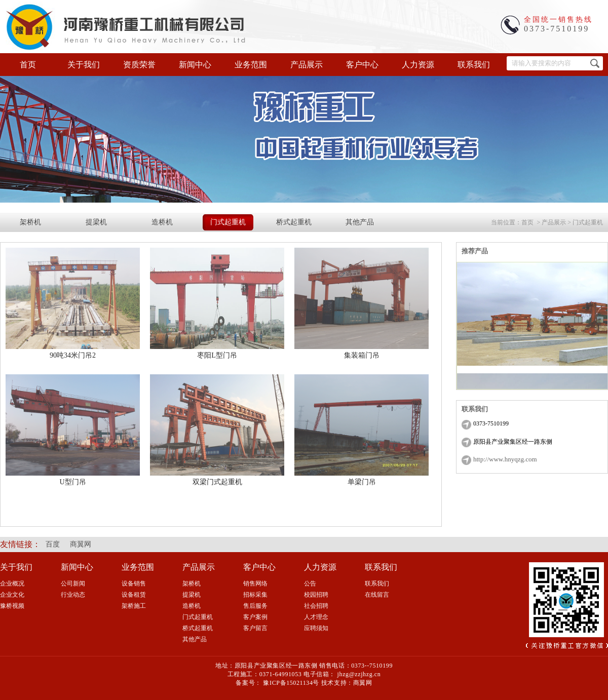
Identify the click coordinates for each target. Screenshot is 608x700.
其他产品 (360, 222)
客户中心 (362, 65)
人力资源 (418, 65)
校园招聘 (316, 595)
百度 (53, 544)
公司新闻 (73, 584)
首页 (28, 65)
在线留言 (377, 595)
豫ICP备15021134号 (291, 683)
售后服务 (255, 606)
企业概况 (12, 584)
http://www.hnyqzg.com (505, 459)
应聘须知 (316, 628)
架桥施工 (134, 606)
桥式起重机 (294, 222)
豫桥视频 (12, 606)
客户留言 (255, 628)
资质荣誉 (139, 65)
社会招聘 (316, 606)
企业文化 (12, 595)
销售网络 (255, 584)
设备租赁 (134, 595)
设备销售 (134, 584)
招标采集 (255, 595)
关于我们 (84, 65)
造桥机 (162, 222)
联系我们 (474, 65)
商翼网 (81, 544)
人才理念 (316, 617)
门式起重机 (228, 222)
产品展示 (307, 65)
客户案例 (255, 617)
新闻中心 (195, 65)
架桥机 (30, 222)
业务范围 (251, 65)
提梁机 (96, 222)
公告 (310, 584)
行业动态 (73, 595)
